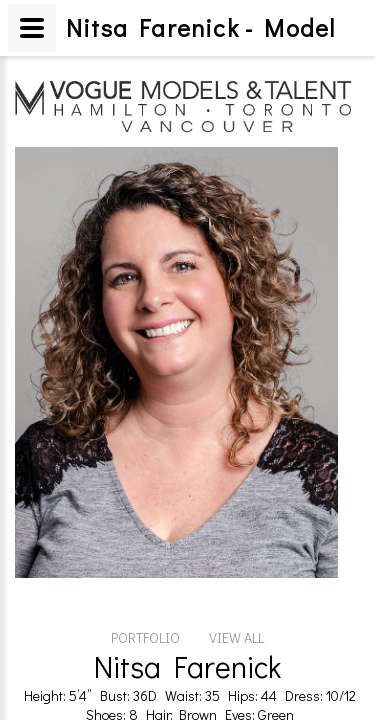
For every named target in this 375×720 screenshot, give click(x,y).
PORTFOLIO (145, 525)
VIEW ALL (236, 525)
